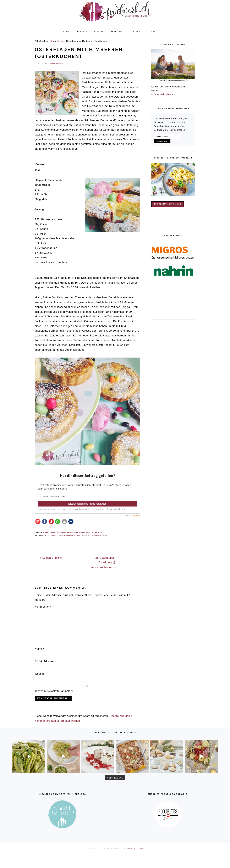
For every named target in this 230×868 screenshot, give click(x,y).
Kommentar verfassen (55, 64)
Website (40, 674)
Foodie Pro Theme (135, 848)
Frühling (54, 535)
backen (47, 535)
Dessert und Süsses (58, 532)
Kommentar (43, 607)
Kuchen (77, 535)
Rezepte (98, 532)
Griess (61, 535)
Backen (46, 532)
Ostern (105, 535)
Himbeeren (69, 535)
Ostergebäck (96, 535)
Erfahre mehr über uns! (164, 94)
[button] (38, 522)
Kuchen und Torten (87, 532)
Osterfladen (85, 535)
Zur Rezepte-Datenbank (168, 204)
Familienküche (73, 532)
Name (39, 649)
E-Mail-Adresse (45, 661)
